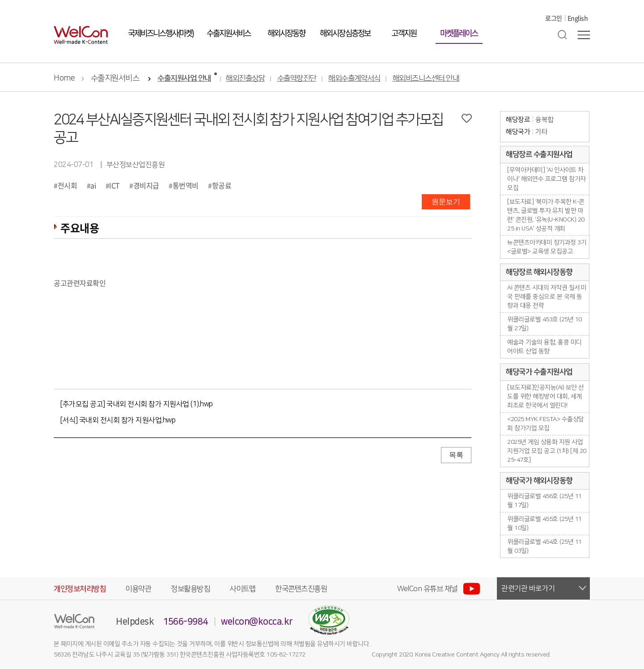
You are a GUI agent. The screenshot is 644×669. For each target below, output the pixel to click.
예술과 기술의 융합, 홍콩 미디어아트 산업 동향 (544, 347)
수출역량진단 (297, 79)
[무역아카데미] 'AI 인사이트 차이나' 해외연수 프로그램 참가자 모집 (547, 179)
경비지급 (146, 185)
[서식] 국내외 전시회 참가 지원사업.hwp (118, 420)
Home (64, 78)
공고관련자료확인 (80, 283)
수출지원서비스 (229, 44)
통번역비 (186, 185)
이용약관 (138, 589)
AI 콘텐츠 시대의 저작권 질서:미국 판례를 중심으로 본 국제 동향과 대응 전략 (547, 297)
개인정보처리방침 (80, 589)
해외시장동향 (286, 44)
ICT (114, 185)
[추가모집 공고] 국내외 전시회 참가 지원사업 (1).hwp (137, 404)
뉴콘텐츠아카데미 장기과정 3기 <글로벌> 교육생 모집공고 (547, 247)
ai (93, 185)
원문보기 (446, 202)
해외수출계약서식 (354, 79)
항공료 (222, 185)
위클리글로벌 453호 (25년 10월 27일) (544, 324)
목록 (456, 455)
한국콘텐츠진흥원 (301, 589)
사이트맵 (242, 589)
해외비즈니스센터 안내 (426, 79)
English (578, 29)
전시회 (68, 185)
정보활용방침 (190, 589)
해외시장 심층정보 (345, 44)
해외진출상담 (245, 79)
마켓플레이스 (459, 44)
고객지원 (404, 44)
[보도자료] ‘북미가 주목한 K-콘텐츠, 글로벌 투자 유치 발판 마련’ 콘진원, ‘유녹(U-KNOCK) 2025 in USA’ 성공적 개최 (546, 215)
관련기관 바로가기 (528, 588)
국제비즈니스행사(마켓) (161, 44)
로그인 (554, 29)
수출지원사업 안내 (184, 79)
